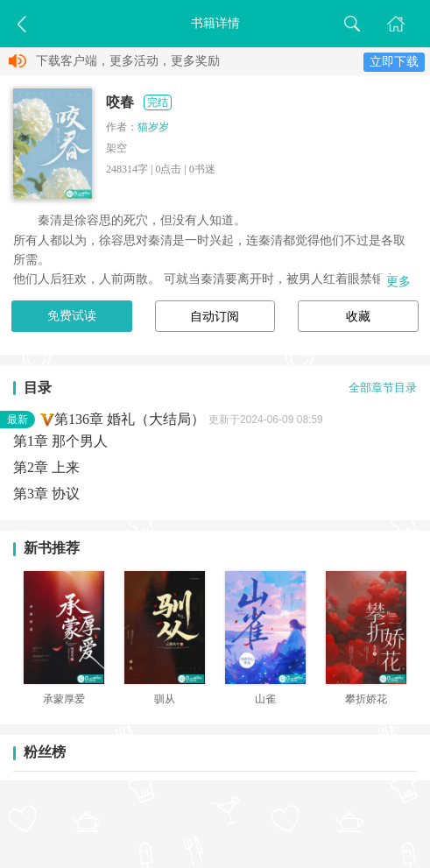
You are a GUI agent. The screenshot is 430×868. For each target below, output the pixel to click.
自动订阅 (215, 317)
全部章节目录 (383, 388)
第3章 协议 (46, 494)
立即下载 (394, 62)
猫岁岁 (153, 127)
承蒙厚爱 (64, 699)
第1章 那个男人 (60, 441)
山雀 (265, 699)
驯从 (165, 699)
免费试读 (72, 316)
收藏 (358, 317)
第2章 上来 (46, 467)
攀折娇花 (366, 699)
